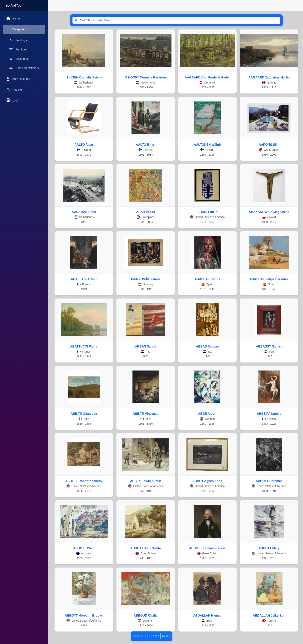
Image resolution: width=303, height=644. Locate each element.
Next (165, 636)
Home (13, 18)
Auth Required (18, 79)
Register (14, 89)
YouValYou (14, 5)
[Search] (76, 20)
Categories (16, 29)
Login (13, 100)
